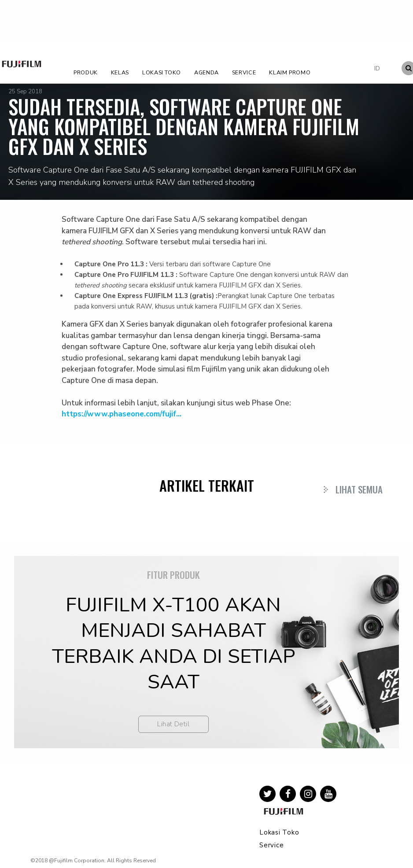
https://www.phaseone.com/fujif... (122, 414)
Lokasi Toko (162, 72)
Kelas (120, 72)
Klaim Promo (290, 72)
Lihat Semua (359, 489)
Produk (86, 72)
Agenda (206, 72)
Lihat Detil (173, 724)
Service (244, 72)
